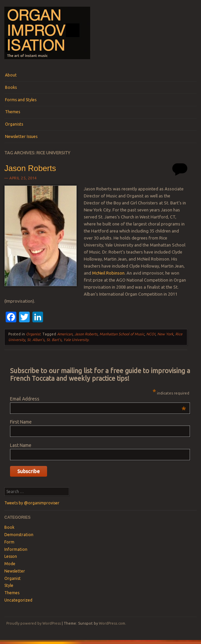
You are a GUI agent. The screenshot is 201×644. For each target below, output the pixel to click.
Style (9, 585)
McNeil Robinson (108, 273)
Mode (10, 564)
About (11, 75)
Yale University (76, 340)
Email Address (98, 399)
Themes (13, 112)
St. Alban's (36, 340)
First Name (21, 422)
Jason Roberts (30, 168)
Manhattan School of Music (122, 334)
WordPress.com (112, 623)
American (65, 334)
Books (11, 87)
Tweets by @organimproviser (32, 503)
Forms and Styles (21, 100)
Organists (14, 124)
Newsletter (15, 571)
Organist (33, 334)
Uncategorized (18, 600)
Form (9, 542)
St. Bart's (54, 340)
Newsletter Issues (21, 136)
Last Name (21, 445)
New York (165, 334)
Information (16, 549)
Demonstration (19, 535)
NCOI (151, 334)
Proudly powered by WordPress (34, 623)
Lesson (11, 556)
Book (9, 527)
